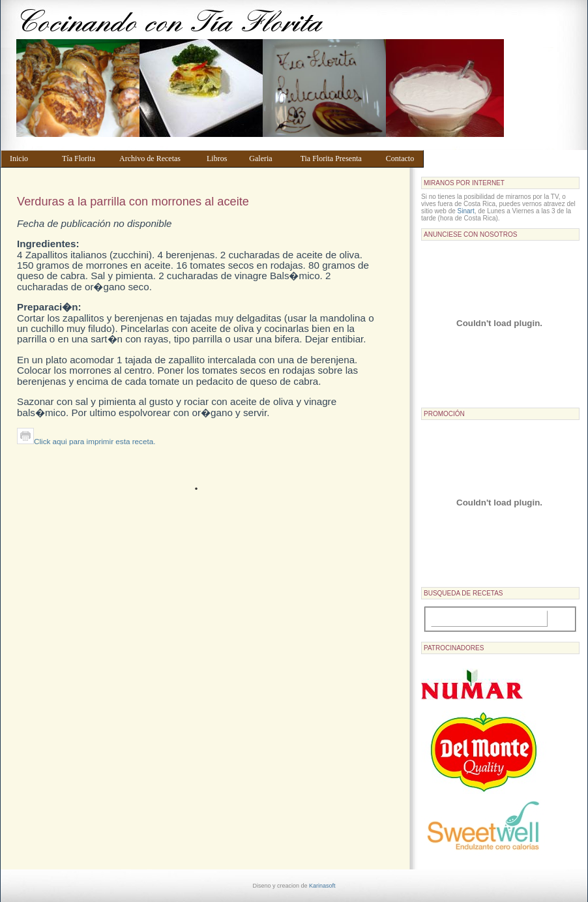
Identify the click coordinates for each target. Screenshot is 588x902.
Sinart (466, 211)
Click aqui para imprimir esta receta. (86, 441)
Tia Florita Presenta (337, 158)
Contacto (402, 158)
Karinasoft (322, 886)
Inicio (30, 158)
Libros (222, 158)
